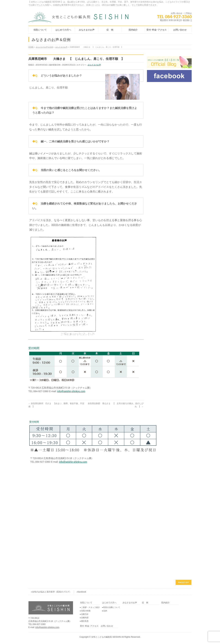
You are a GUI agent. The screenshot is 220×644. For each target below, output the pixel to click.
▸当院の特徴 (85, 611)
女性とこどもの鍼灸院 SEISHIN (106, 637)
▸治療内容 (84, 618)
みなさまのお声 (94, 65)
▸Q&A (105, 611)
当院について (86, 603)
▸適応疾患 (84, 621)
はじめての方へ (109, 603)
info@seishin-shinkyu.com (71, 391)
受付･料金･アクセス (89, 626)
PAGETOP (183, 582)
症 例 (145, 603)
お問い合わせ (107, 626)
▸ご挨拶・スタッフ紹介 (90, 607)
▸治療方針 (84, 614)
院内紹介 (166, 603)
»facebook (81, 592)
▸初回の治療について (111, 607)
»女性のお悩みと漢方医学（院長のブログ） (51, 592)
